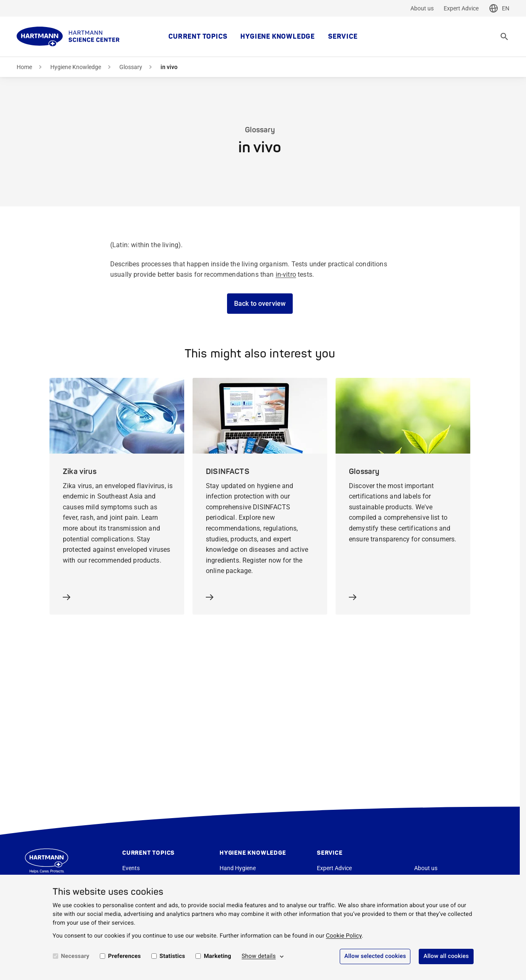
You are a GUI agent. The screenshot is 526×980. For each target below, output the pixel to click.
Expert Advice (461, 8)
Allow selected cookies (375, 956)
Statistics (173, 956)
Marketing (217, 956)
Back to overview (260, 304)
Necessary (75, 956)
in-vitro (286, 274)
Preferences (125, 956)
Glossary (131, 67)
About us (422, 8)
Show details (259, 956)
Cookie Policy (344, 936)
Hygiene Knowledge (278, 37)
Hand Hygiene (238, 868)
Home (24, 67)
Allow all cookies (446, 956)
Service (343, 37)
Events (131, 868)
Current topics (198, 37)
